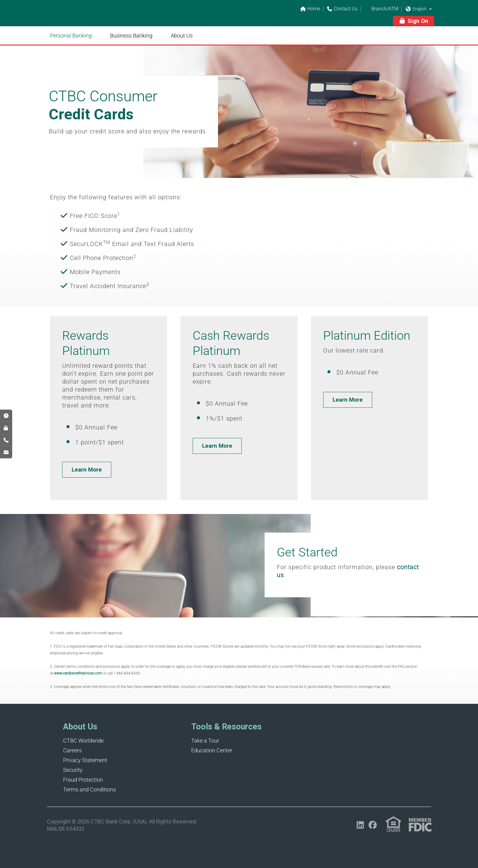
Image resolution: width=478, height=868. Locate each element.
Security (73, 770)
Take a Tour (205, 741)
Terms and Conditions (89, 789)
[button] (430, 9)
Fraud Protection (83, 780)
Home (310, 9)
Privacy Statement (85, 760)
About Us (182, 36)
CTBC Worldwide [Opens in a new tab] (83, 741)
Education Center (212, 750)
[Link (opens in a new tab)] (393, 824)
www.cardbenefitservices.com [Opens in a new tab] (78, 673)
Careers (72, 750)
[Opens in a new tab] (360, 825)
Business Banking (131, 36)
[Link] (90, 17)
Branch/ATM (381, 9)
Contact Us (342, 9)
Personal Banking (71, 36)
